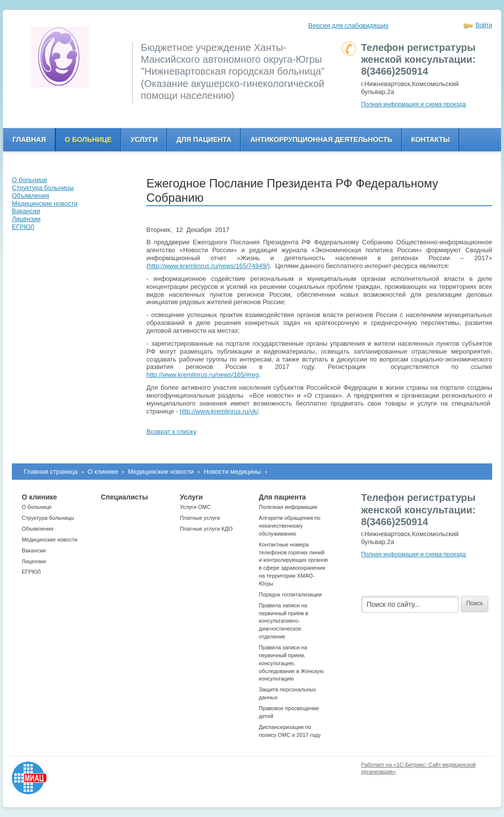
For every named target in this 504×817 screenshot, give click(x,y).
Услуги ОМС (195, 507)
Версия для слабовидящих (349, 25)
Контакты (430, 139)
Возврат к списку (171, 431)
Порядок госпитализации (290, 594)
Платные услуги (200, 518)
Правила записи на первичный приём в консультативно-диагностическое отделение (284, 621)
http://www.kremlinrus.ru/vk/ (219, 411)
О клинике (103, 472)
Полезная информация (288, 507)
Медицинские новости (161, 472)
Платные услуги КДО (206, 529)
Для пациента (204, 139)
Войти (484, 25)
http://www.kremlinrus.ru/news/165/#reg (203, 375)
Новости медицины (232, 472)
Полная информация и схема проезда (414, 104)
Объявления (38, 529)
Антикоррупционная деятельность (321, 139)
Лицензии (34, 561)
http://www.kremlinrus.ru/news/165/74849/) (210, 266)
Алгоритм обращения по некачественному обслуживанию (290, 526)
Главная (29, 139)
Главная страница (51, 472)
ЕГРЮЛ (31, 572)
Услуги (144, 139)
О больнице (88, 139)
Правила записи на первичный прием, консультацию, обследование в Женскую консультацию (291, 663)
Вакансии (34, 550)
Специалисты (124, 497)
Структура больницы (48, 518)
